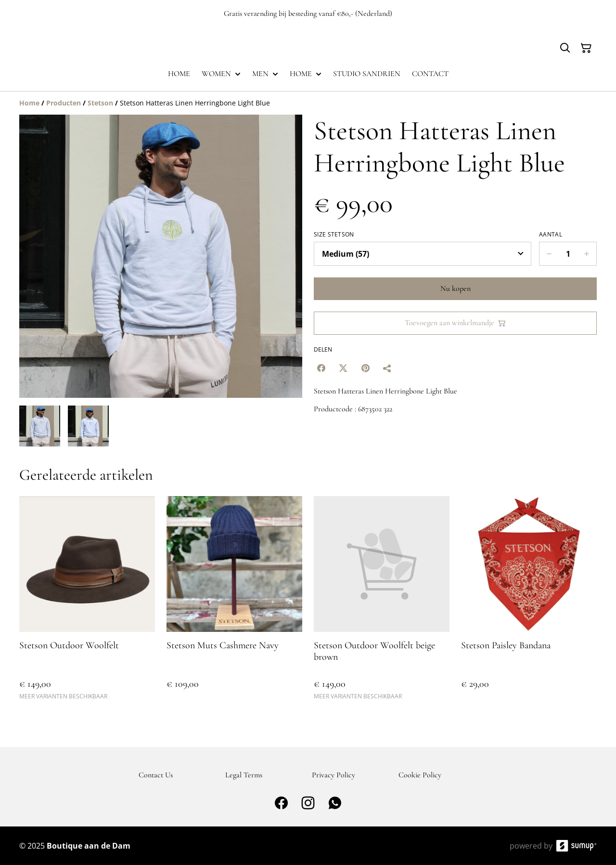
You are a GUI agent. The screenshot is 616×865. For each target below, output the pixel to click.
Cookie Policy (420, 775)
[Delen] (387, 368)
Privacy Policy (334, 775)
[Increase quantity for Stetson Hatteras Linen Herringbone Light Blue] (587, 254)
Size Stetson (334, 235)
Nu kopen (456, 288)
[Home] (29, 103)
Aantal (551, 235)
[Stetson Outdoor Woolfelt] (87, 602)
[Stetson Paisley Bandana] (529, 602)
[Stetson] (100, 103)
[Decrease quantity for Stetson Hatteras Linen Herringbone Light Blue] (549, 254)
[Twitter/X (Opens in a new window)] (343, 368)
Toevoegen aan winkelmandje (455, 323)
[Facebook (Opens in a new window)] (321, 368)
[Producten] (64, 103)
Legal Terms (244, 775)
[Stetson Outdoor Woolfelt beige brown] (382, 602)
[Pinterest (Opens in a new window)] (365, 368)
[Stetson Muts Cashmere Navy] (234, 602)
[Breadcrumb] (308, 103)
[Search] (565, 48)
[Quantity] (568, 254)
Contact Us (156, 775)
